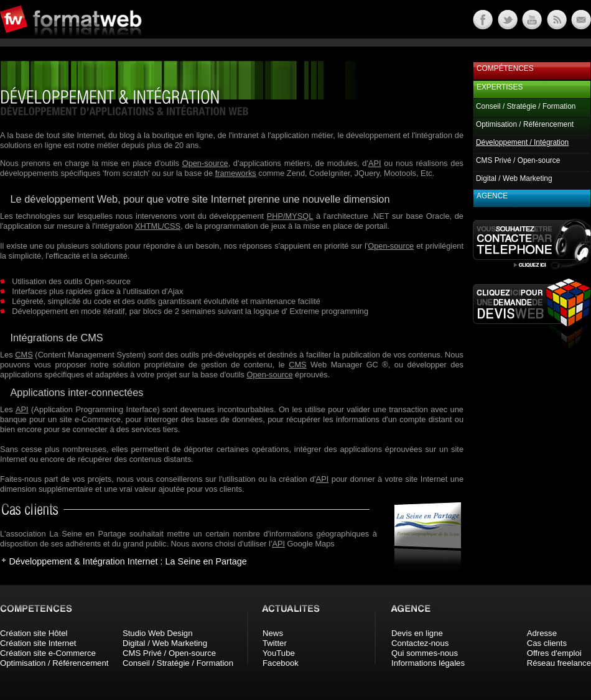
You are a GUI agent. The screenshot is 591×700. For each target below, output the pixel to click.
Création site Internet (38, 643)
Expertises (500, 87)
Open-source (205, 163)
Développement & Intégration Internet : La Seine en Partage (128, 561)
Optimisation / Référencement (525, 124)
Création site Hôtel (34, 633)
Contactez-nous (420, 643)
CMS (24, 355)
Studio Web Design (158, 633)
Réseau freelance (559, 663)
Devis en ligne (417, 633)
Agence (492, 196)
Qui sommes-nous (425, 653)
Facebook (281, 663)
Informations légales (428, 663)
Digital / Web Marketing (514, 178)
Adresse (542, 633)
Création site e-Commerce (48, 653)
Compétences (505, 68)
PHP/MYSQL (290, 216)
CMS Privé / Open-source (518, 160)
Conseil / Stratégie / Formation (526, 106)
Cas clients (547, 643)
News (273, 633)
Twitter (275, 643)
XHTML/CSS (158, 226)
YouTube (279, 653)
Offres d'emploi (554, 653)
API (375, 163)
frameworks (236, 173)
